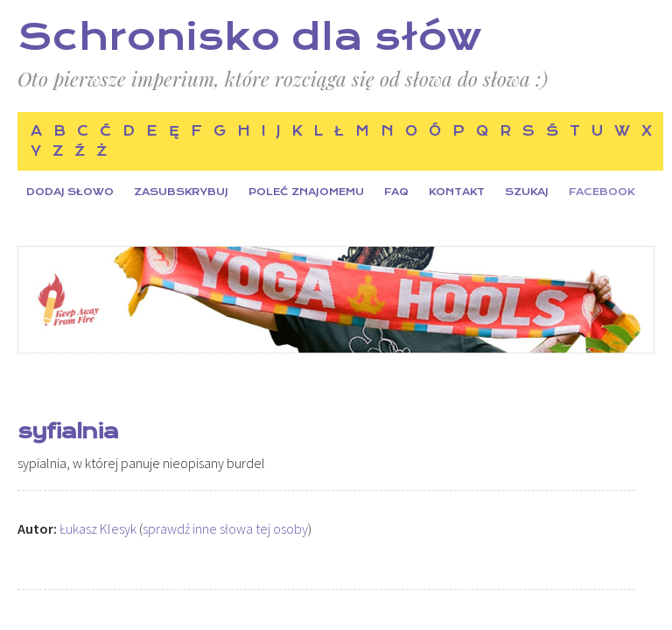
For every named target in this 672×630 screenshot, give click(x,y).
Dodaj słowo (70, 192)
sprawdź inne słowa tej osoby (225, 528)
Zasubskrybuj (181, 192)
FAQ (396, 192)
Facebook (602, 192)
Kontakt (457, 192)
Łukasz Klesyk (98, 528)
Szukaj (527, 192)
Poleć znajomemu (306, 192)
